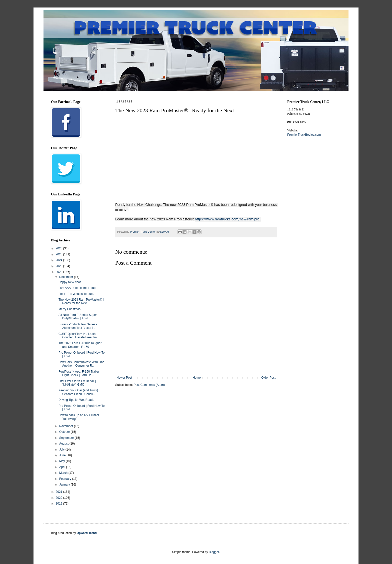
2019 (59, 504)
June (63, 455)
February (66, 479)
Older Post (268, 378)
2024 (59, 260)
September (67, 438)
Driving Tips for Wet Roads (76, 400)
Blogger (214, 552)
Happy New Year (70, 282)
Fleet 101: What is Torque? (76, 294)
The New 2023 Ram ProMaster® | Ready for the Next (81, 301)
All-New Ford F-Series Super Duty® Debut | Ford (78, 317)
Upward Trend (87, 533)
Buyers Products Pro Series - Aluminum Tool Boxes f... (78, 326)
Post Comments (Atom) (149, 385)
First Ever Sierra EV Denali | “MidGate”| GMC (77, 383)
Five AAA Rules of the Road (77, 288)
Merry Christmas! (70, 309)
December (67, 277)
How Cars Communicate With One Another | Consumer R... (81, 364)
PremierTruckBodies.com (304, 135)
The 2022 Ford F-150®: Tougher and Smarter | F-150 (80, 345)
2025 (59, 254)
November (67, 426)
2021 (59, 492)
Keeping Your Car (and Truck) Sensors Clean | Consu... (78, 392)
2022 (59, 272)
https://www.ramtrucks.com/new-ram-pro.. (228, 219)
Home (197, 378)
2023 (59, 266)
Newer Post (124, 378)
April (63, 467)
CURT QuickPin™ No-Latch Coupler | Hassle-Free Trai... (79, 336)
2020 (59, 498)
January (65, 485)
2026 (59, 248)
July (62, 450)
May (62, 461)
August (64, 444)
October (65, 432)
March (64, 473)
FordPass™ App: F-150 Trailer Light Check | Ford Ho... (79, 373)
